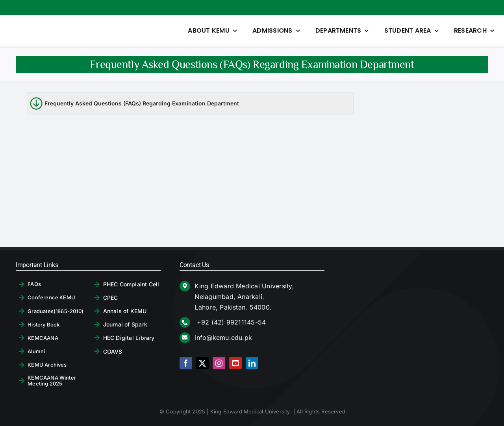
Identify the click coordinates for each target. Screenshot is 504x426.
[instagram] (219, 363)
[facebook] (186, 363)
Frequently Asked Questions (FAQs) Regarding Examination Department (142, 103)
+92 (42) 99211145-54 (230, 322)
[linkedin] (252, 363)
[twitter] (202, 363)
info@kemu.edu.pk (223, 337)
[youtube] (235, 363)
